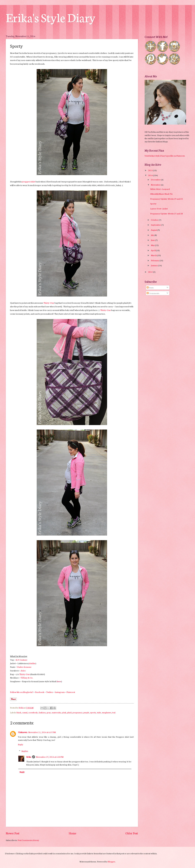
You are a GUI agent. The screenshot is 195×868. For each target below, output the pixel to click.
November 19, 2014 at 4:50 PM (50, 757)
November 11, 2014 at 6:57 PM (42, 732)
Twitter (50, 692)
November (156, 185)
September (156, 225)
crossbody (33, 712)
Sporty (153, 203)
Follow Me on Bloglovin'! (22, 692)
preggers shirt (29, 181)
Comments (153, 293)
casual (25, 712)
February (155, 260)
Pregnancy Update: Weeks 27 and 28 (166, 213)
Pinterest (71, 692)
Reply (20, 744)
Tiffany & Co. (27, 678)
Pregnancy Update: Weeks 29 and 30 (166, 199)
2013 (151, 272)
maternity (56, 712)
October (155, 220)
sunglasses (107, 712)
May (153, 245)
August (154, 230)
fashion (42, 712)
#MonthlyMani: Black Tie (161, 194)
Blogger (111, 861)
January (155, 265)
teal (114, 712)
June (153, 240)
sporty (93, 712)
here (59, 681)
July (153, 235)
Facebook (40, 692)
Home (72, 833)
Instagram (60, 692)
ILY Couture (21, 660)
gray (49, 712)
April (153, 250)
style (99, 712)
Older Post (132, 833)
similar (32, 663)
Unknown (23, 732)
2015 (151, 170)
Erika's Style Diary (51, 17)
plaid (69, 712)
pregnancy (78, 712)
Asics (23, 670)
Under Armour (24, 667)
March (154, 255)
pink (64, 712)
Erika (29, 757)
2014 (151, 175)
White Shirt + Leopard (160, 189)
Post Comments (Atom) (28, 840)
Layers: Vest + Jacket (159, 208)
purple (86, 712)
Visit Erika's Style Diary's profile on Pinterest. (165, 156)
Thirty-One (49, 303)
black (19, 712)
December (156, 179)
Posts (150, 287)
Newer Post (13, 833)
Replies (25, 751)
